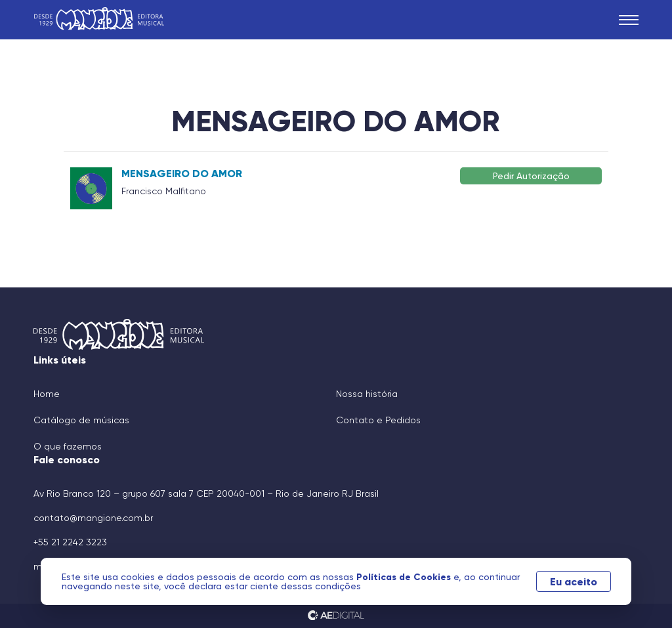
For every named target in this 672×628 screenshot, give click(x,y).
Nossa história (367, 394)
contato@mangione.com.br (93, 518)
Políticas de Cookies (405, 577)
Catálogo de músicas (81, 420)
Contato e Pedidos (378, 420)
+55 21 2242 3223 (70, 542)
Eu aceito (574, 581)
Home (47, 394)
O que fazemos (68, 446)
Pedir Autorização (531, 176)
